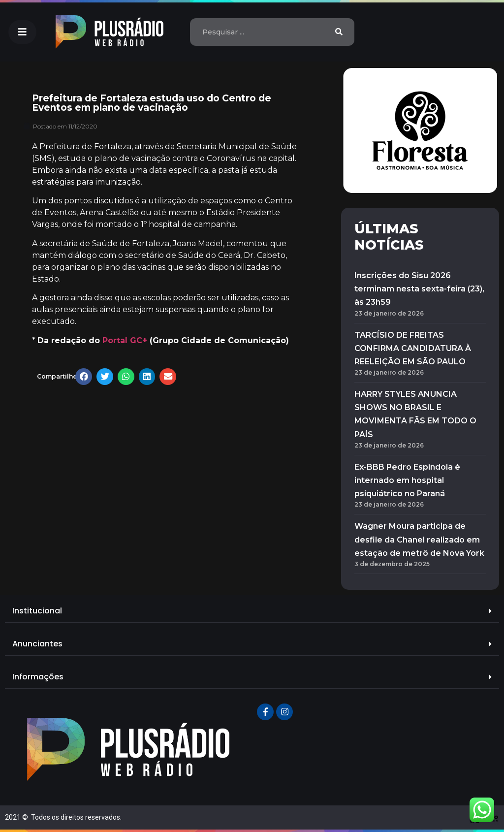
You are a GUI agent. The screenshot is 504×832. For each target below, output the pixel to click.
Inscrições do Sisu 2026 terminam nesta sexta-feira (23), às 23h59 (419, 289)
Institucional (37, 611)
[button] (22, 32)
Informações (38, 677)
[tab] (252, 611)
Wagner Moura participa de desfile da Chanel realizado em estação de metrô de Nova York (419, 539)
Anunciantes (37, 644)
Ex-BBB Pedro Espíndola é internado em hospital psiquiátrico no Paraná (407, 480)
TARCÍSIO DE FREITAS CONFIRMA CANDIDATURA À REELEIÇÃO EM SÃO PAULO (413, 348)
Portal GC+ (125, 340)
